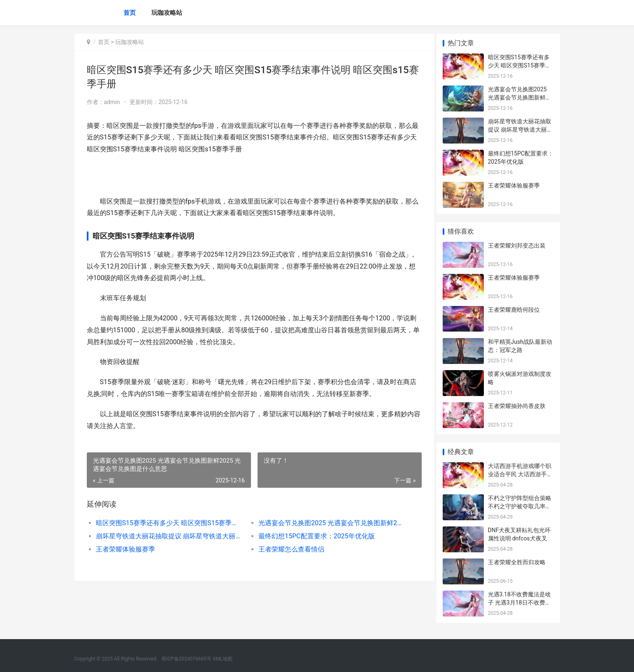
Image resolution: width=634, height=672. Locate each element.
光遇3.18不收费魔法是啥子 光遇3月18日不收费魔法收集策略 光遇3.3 (519, 602)
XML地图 (223, 659)
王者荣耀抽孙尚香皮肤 (517, 406)
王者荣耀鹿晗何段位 (514, 310)
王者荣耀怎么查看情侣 (288, 549)
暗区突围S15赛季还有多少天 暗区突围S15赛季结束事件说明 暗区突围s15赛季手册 (168, 523)
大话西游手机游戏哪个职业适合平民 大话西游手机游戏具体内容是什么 (520, 474)
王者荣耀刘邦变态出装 (517, 246)
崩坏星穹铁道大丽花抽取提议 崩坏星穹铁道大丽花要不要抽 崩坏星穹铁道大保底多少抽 (168, 536)
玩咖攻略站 (167, 13)
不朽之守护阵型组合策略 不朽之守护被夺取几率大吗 (520, 506)
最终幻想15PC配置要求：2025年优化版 (314, 536)
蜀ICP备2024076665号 (186, 659)
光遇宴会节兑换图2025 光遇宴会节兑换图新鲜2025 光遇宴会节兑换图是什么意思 (327, 523)
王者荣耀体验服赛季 (125, 549)
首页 (130, 13)
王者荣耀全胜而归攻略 (517, 562)
